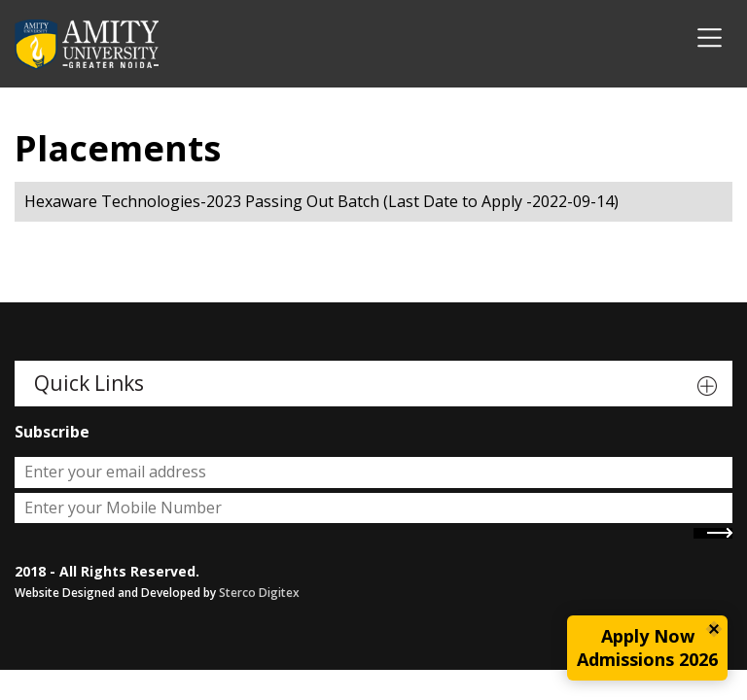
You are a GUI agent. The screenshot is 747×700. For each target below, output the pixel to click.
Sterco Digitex (259, 593)
